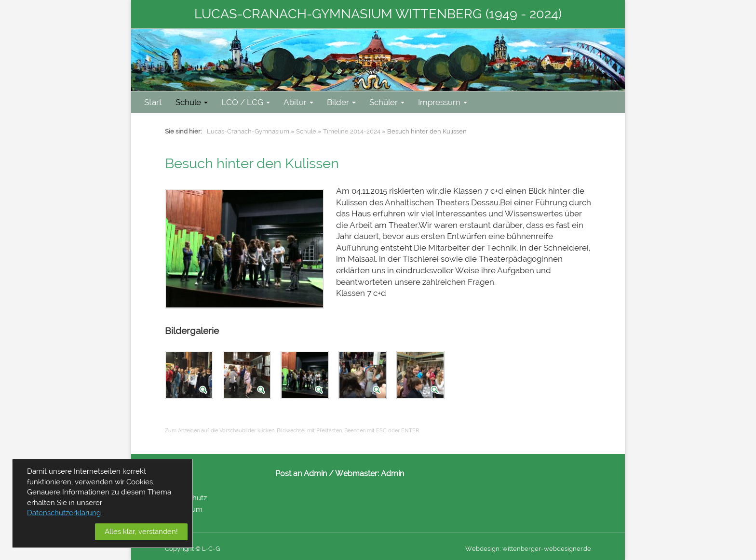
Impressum (443, 102)
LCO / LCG (246, 102)
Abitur (298, 102)
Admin (392, 473)
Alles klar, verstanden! (141, 532)
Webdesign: (483, 549)
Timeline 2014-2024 (352, 131)
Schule (192, 102)
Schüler (387, 102)
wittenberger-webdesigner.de (547, 549)
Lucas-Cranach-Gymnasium (248, 131)
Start (153, 102)
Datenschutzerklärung (64, 513)
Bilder (341, 102)
